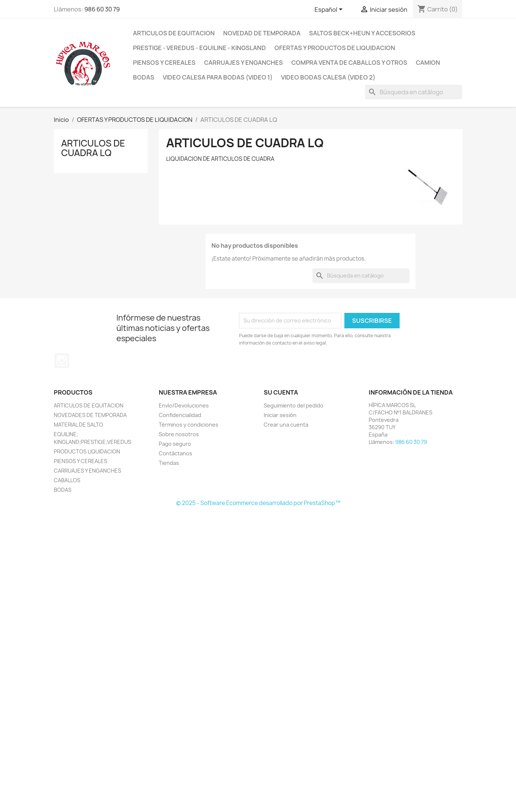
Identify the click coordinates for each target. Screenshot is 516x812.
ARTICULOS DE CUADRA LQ (93, 148)
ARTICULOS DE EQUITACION (174, 33)
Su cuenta (281, 392)
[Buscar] (414, 92)
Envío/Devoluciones (184, 405)
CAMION (428, 63)
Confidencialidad (180, 415)
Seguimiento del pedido (294, 405)
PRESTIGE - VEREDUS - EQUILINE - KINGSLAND (199, 48)
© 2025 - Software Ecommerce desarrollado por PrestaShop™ (258, 503)
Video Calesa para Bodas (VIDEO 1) (218, 77)
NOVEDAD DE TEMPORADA (262, 33)
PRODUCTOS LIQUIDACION (87, 451)
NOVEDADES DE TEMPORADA (90, 415)
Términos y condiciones (189, 425)
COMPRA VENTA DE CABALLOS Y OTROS (349, 63)
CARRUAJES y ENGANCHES (243, 63)
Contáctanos (175, 453)
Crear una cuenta (286, 425)
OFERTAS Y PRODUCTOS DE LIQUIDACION (335, 48)
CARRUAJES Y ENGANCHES (87, 471)
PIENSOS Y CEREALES (164, 63)
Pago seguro (175, 444)
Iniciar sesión (280, 415)
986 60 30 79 (102, 9)
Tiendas (169, 463)
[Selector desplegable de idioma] (330, 10)
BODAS (144, 77)
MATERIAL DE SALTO (78, 425)
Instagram (62, 361)
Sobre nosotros (179, 434)
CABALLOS (67, 480)
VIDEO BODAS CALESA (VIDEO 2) (328, 77)
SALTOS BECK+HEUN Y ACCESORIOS (362, 33)
